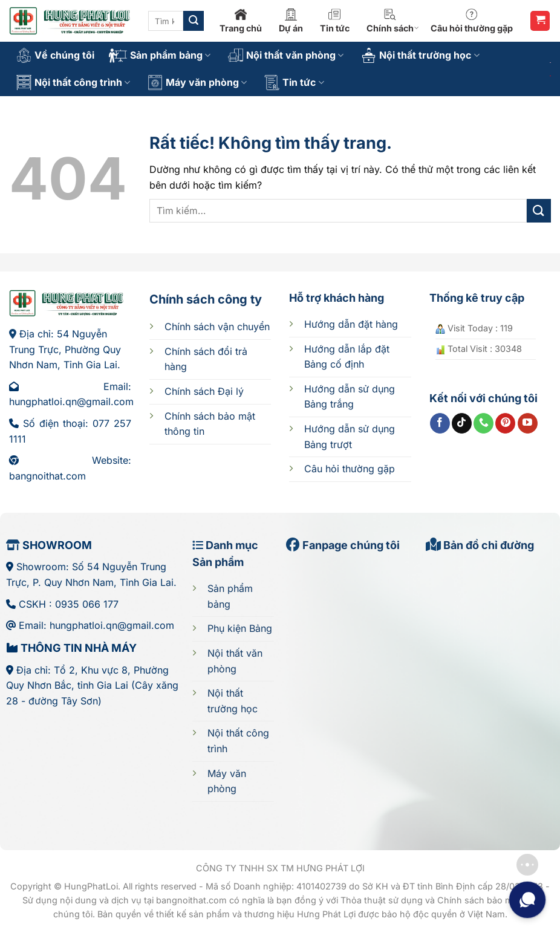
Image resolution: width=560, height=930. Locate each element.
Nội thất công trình (73, 83)
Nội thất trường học (420, 55)
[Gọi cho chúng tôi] (483, 423)
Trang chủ (241, 21)
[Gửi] (194, 21)
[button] (540, 21)
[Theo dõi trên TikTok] (462, 423)
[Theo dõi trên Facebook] (440, 423)
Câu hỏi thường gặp (472, 21)
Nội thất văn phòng (286, 55)
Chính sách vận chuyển (217, 327)
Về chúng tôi (55, 55)
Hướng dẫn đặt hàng (351, 324)
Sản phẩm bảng (160, 56)
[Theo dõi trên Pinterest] (505, 423)
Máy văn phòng (197, 83)
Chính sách (393, 21)
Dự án (291, 21)
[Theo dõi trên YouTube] (528, 423)
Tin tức (335, 21)
